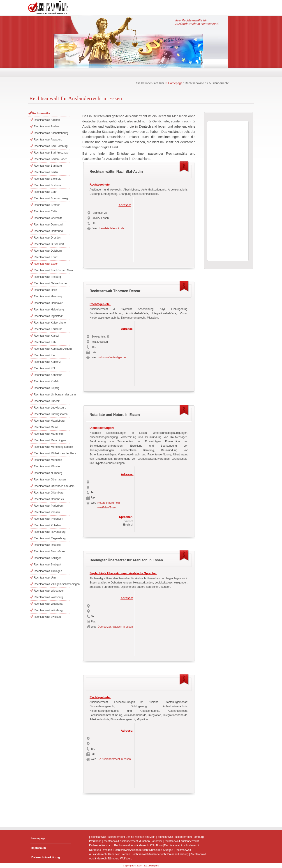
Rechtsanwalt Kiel (45, 355)
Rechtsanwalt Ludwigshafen (51, 414)
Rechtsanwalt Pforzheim (48, 519)
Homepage (175, 83)
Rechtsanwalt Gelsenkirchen (51, 283)
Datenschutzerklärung (46, 857)
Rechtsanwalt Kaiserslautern (51, 323)
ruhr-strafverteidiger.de (112, 357)
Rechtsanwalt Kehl (45, 342)
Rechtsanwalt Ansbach (47, 126)
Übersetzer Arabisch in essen (115, 627)
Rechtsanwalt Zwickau (47, 617)
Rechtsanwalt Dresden (47, 238)
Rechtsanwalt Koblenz (47, 362)
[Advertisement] (163, 229)
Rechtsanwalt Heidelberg (49, 310)
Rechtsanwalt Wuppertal (49, 604)
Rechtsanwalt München (48, 460)
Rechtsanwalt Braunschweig (51, 198)
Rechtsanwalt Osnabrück (49, 499)
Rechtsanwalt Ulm (45, 578)
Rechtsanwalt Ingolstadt (48, 316)
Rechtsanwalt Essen (46, 264)
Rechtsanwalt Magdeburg (49, 421)
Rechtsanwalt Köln (45, 368)
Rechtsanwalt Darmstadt (49, 225)
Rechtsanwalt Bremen (47, 205)
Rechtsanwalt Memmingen (50, 440)
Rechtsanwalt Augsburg (48, 140)
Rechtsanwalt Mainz (46, 427)
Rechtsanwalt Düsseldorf (49, 244)
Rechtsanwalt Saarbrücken (50, 551)
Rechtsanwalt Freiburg (47, 277)
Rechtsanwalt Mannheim (49, 434)
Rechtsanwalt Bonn (45, 192)
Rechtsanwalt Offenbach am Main (52, 486)
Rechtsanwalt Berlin (46, 172)
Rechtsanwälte (41, 113)
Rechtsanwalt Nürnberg (48, 473)
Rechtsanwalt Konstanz (48, 375)
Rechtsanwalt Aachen (47, 120)
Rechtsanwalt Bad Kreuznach (52, 153)
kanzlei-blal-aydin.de (112, 228)
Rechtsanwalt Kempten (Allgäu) (52, 349)
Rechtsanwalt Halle (45, 290)
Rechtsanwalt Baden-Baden (51, 159)
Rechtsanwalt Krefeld (47, 381)
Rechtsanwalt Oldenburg (49, 493)
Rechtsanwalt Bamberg (48, 166)
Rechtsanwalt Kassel (46, 336)
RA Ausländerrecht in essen (114, 759)
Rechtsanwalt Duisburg (48, 251)
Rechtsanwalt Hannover (48, 303)
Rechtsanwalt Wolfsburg (48, 597)
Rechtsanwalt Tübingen (48, 571)
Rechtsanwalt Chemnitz (48, 218)
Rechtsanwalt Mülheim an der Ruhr (52, 453)
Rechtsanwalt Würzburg (48, 610)
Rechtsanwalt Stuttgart (47, 565)
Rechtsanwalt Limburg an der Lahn (52, 395)
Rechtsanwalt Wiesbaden (49, 591)
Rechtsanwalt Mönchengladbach (52, 447)
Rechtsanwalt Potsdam (48, 525)
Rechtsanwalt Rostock (47, 545)
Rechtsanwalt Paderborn (49, 506)
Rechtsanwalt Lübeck (47, 401)
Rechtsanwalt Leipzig (47, 388)
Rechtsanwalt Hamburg (48, 296)
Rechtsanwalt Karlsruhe (48, 329)
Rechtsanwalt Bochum (47, 185)
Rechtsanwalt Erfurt (46, 257)
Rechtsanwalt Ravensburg (50, 532)
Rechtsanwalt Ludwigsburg (50, 408)
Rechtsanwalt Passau (47, 512)
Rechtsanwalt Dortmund (48, 231)
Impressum (39, 848)
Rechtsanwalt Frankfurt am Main (52, 270)
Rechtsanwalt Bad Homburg (51, 146)
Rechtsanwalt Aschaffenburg (51, 133)
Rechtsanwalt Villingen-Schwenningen (52, 584)
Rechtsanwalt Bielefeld (47, 179)
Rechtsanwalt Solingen (48, 558)
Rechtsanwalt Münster (47, 466)
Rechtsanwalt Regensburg (50, 538)
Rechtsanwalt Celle (45, 211)
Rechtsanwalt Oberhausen (50, 480)
